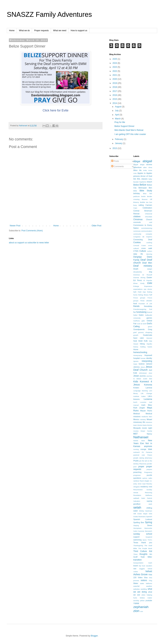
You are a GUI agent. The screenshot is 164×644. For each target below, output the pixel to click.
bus (151, 202)
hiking (142, 344)
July (117, 111)
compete (149, 234)
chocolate (149, 217)
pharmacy (148, 458)
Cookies (137, 242)
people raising (139, 458)
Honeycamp (138, 355)
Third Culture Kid (143, 551)
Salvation (137, 501)
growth (136, 335)
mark (143, 405)
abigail (147, 161)
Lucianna (148, 399)
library (136, 393)
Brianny (136, 202)
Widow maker (146, 598)
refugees (137, 487)
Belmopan (143, 188)
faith (135, 292)
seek (150, 504)
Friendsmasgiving (140, 309)
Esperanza (148, 286)
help (151, 341)
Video (140, 577)
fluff (151, 295)
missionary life (139, 422)
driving (143, 278)
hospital (137, 358)
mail (151, 402)
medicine (145, 417)
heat (135, 341)
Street (150, 525)
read (144, 484)
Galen (141, 315)
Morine (150, 425)
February (119, 139)
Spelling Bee (139, 522)
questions (137, 478)
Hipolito (149, 344)
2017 (115, 91)
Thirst (135, 554)
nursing (136, 449)
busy (135, 205)
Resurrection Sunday (143, 490)
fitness (146, 295)
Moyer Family (146, 431)
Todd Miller (146, 557)
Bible (135, 191)
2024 (115, 63)
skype (145, 514)
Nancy (149, 434)
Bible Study (146, 191)
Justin (145, 379)
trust (144, 566)
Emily (142, 283)
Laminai (149, 388)
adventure (138, 167)
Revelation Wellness (143, 495)
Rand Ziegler (145, 481)
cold (151, 222)
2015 (115, 99)
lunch (135, 402)
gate (143, 321)
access (149, 164)
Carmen (149, 205)
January (119, 143)
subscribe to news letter (38, 243)
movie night (147, 428)
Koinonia (148, 385)
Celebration (147, 208)
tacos (145, 540)
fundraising (142, 312)
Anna (150, 170)
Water (136, 583)
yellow (142, 601)
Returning (148, 493)
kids (151, 379)
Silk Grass (138, 514)
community (137, 234)
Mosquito (137, 428)
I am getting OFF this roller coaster (130, 134)
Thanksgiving (138, 545)
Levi (151, 391)
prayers (149, 469)
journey (143, 376)
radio (150, 478)
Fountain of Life (145, 304)
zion (136, 611)
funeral (150, 312)
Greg (150, 329)
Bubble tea (144, 202)
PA (143, 452)
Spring (148, 522)
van (135, 569)
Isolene (142, 364)
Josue (136, 376)
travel (136, 566)
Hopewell (148, 355)
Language (137, 391)
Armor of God (146, 176)
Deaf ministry (143, 266)
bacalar (136, 182)
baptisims (143, 182)
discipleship (138, 272)
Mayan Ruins (146, 411)
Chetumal (149, 214)
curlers (150, 251)
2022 (115, 71)
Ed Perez (138, 280)
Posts (115, 161)
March (118, 119)
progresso (137, 475)
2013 (115, 148)
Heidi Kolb (143, 341)
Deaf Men (147, 263)
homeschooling (140, 352)
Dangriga (138, 257)
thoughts (143, 554)
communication (146, 231)
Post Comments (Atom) (32, 231)
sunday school (143, 534)
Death (136, 269)
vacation (149, 566)
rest (151, 487)
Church (149, 219)
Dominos (137, 275)
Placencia (143, 464)
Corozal (136, 245)
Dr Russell (147, 275)
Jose (150, 373)
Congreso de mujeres (143, 237)
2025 (115, 59)
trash (150, 563)
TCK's (150, 540)
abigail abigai (139, 165)
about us (13, 243)
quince (145, 478)
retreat (136, 493)
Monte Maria (142, 425)
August (118, 107)
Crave (144, 245)
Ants (135, 173)
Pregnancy (148, 472)
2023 (115, 67)
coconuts (137, 222)
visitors (144, 580)
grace (150, 327)
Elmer (136, 283)
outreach (137, 452)
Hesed (136, 344)
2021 (115, 75)
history (136, 347)
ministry (143, 419)
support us (22, 243)
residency (144, 487)
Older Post (96, 226)
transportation (138, 563)
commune (137, 231)
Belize (143, 185)
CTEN (136, 251)
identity (149, 358)
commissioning (147, 228)
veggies (142, 569)
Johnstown (143, 373)
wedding (144, 589)
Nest (143, 441)
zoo (142, 611)
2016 (115, 95)
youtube (149, 600)
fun (135, 312)
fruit (151, 309)
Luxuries (143, 402)
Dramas (136, 278)
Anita (145, 170)
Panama (149, 452)
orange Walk (146, 449)
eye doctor (148, 289)
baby (150, 179)
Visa (146, 577)
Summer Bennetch (145, 531)
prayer (141, 467)
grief (135, 332)
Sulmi (135, 531)
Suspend (149, 537)
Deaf (143, 260)
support (136, 537)
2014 (115, 103)
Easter (149, 277)
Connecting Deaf (143, 240)
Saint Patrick (147, 498)
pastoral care (139, 455)
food (135, 303)
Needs (136, 441)
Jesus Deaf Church (143, 368)
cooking (149, 243)
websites (137, 589)
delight (150, 269)
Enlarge (136, 286)
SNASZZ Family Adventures (49, 14)
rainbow (136, 481)
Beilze (136, 185)
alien (145, 167)
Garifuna (137, 321)
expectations (138, 289)
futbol (135, 315)
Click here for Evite (55, 110)
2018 (115, 87)
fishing (141, 295)
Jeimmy (137, 367)
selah (137, 507)
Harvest (149, 338)
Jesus (143, 367)
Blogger (94, 636)
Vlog (150, 580)
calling (141, 205)
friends (136, 306)
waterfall (136, 586)
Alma (150, 167)
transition (138, 560)
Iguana (136, 361)
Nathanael (141, 437)
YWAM (136, 603)
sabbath (136, 498)
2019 (115, 83)
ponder (149, 464)
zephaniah (141, 607)
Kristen (136, 388)
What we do (24, 31)
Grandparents (139, 329)
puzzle (149, 475)
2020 (115, 79)
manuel (136, 405)
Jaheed (149, 364)
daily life (138, 254)
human (143, 358)
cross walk (147, 248)
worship (136, 601)
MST (136, 434)
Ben (150, 188)
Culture (143, 251)
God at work (142, 324)
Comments (117, 166)
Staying (136, 525)
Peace (150, 455)
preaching (137, 472)
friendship (148, 306)
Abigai (137, 161)
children (137, 217)
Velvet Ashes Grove (143, 573)
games (149, 318)
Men (150, 417)
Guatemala (148, 335)
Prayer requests (41, 31)
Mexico (136, 419)
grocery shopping (145, 332)
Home (12, 31)
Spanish (149, 517)
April (117, 115)
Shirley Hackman (146, 511)
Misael (149, 419)
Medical (137, 414)
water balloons (146, 583)
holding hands (146, 347)
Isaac (135, 364)
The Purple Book (145, 548)
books (143, 196)
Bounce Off (147, 199)
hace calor (139, 338)
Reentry (149, 484)
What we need (60, 31)
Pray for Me (120, 122)
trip (140, 566)
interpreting (147, 361)
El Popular (148, 280)
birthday (137, 193)
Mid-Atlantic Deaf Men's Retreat (129, 130)
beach (150, 182)
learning (145, 391)
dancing (149, 254)
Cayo (135, 208)
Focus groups (139, 298)
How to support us (79, 31)
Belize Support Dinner (124, 126)
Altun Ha (137, 170)
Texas (136, 542)
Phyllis (136, 461)
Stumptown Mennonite (143, 528)
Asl (135, 179)
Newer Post (15, 226)
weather (149, 586)
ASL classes (142, 179)
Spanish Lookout (143, 519)
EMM (150, 283)
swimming (138, 540)
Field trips (142, 292)
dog (151, 272)
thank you (147, 542)
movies (136, 431)
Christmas (138, 219)
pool (135, 467)
